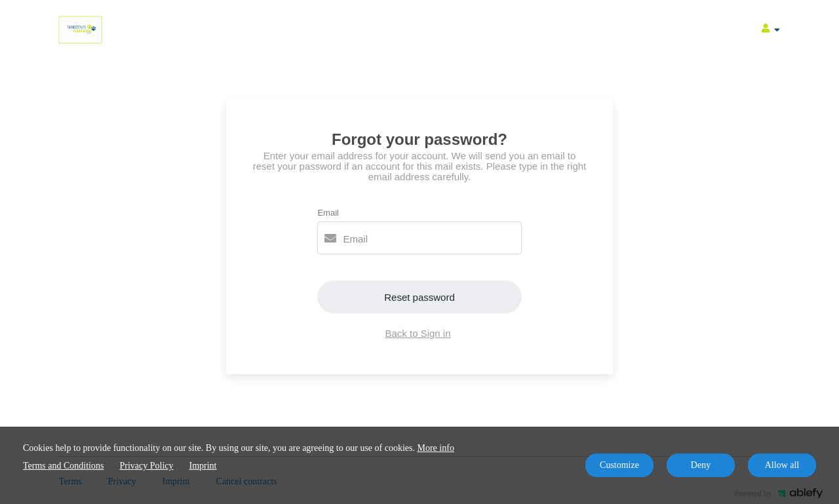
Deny (701, 465)
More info (436, 448)
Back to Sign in (418, 333)
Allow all (782, 465)
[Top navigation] (771, 30)
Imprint (203, 466)
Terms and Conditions (63, 466)
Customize (619, 465)
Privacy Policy (146, 466)
